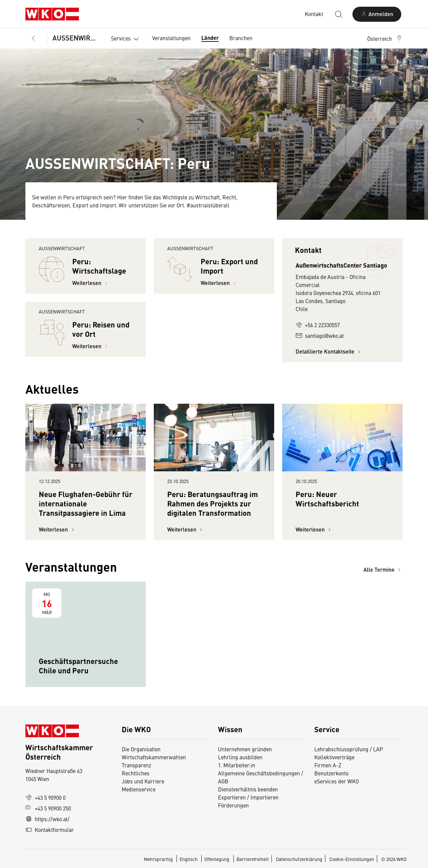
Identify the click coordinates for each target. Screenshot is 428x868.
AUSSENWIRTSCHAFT (76, 38)
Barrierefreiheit (253, 859)
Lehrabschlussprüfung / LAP (349, 749)
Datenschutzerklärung (299, 859)
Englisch (189, 859)
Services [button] (126, 39)
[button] (385, 38)
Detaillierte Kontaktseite (329, 351)
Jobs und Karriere (143, 781)
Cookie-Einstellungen (352, 859)
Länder (210, 38)
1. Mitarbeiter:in (237, 765)
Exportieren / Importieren (248, 797)
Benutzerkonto (331, 773)
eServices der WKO (337, 781)
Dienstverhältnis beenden (248, 789)
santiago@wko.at (320, 335)
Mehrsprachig (159, 859)
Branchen (241, 38)
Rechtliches (136, 773)
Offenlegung (217, 859)
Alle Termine (383, 569)
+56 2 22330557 (318, 325)
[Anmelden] (377, 14)
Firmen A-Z (328, 765)
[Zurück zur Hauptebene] (33, 38)
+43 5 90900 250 (48, 808)
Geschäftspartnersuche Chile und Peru (78, 665)
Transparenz (136, 765)
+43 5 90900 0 (45, 797)
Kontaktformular (50, 830)
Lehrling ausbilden (240, 757)
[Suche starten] (338, 14)
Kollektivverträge (334, 757)
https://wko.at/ (47, 819)
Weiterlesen (91, 283)
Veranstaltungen (171, 38)
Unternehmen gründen (245, 749)
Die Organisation (141, 749)
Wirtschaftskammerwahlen (154, 757)
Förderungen (233, 805)
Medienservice (139, 789)
